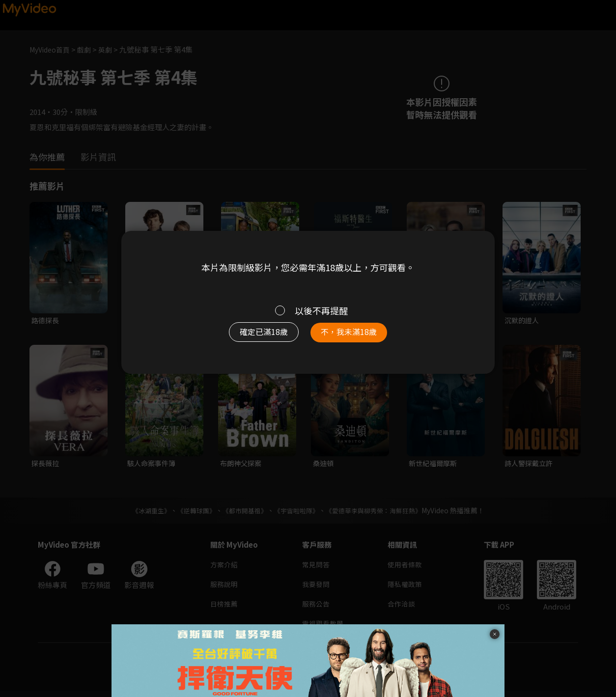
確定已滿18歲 (256, 336)
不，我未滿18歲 (356, 336)
